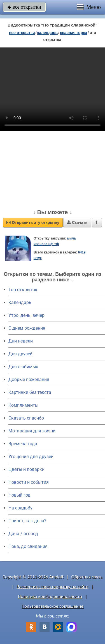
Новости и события (29, 482)
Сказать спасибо (26, 418)
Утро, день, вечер (26, 315)
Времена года (23, 444)
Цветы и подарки (26, 469)
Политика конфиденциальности (50, 596)
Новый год (19, 495)
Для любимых (23, 367)
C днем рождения (27, 328)
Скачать (77, 222)
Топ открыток (23, 290)
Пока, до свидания (28, 546)
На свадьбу (20, 508)
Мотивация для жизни (32, 431)
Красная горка (73, 33)
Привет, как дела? (27, 521)
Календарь (48, 33)
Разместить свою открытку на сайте (53, 587)
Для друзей (20, 354)
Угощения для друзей (31, 457)
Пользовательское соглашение (53, 606)
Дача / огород (23, 534)
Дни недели (21, 341)
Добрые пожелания (29, 380)
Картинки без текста (30, 392)
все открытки (24, 7)
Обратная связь (87, 577)
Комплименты (23, 405)
